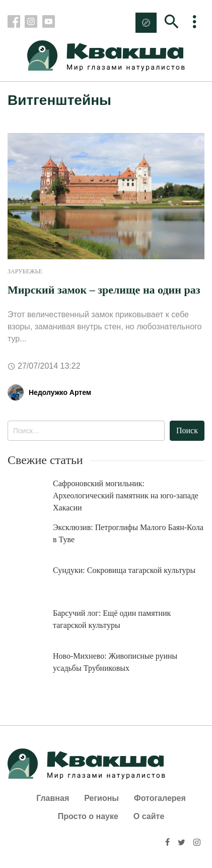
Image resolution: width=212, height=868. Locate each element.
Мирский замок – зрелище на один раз (104, 290)
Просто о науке (88, 816)
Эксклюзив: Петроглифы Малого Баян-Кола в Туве (128, 533)
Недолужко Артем (60, 392)
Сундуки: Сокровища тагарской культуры (124, 570)
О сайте (149, 816)
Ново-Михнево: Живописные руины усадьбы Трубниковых (115, 662)
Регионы (101, 798)
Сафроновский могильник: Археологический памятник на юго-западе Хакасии (126, 496)
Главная (53, 798)
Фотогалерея (160, 798)
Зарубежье (25, 271)
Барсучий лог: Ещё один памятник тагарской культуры (112, 619)
